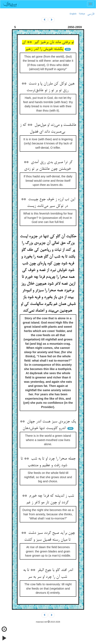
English (73, 14)
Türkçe (82, 14)
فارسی (91, 14)
